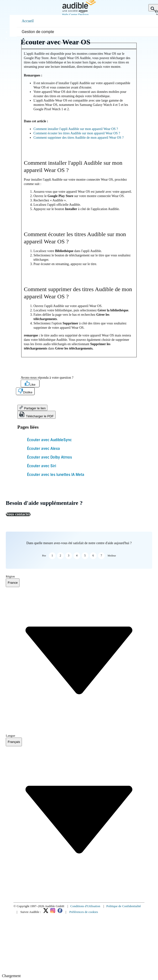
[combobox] (13, 583)
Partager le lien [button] (32, 408)
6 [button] (93, 555)
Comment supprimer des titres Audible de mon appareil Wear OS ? (79, 138)
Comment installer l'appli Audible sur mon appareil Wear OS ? (76, 129)
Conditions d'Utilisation (85, 906)
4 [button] (77, 555)
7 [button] (101, 555)
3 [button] (69, 555)
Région (10, 576)
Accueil (28, 21)
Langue (10, 736)
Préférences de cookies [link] (84, 912)
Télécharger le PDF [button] (36, 415)
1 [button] (52, 555)
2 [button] (60, 555)
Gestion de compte (38, 32)
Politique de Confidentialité (124, 906)
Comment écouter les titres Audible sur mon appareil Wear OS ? (77, 133)
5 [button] (85, 555)
